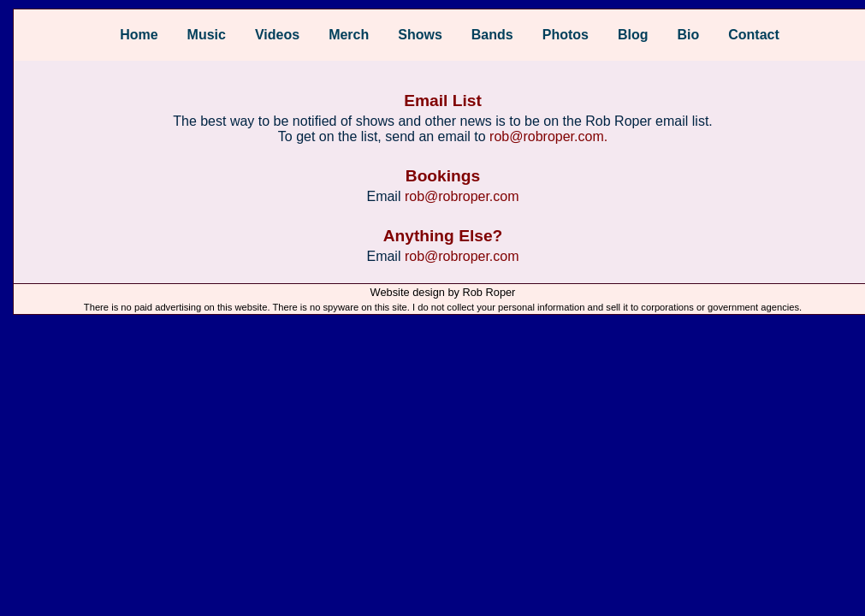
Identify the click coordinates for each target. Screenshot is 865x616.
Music (207, 35)
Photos (566, 35)
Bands (492, 35)
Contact (754, 35)
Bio (688, 35)
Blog (633, 35)
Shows (420, 35)
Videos (277, 35)
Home (139, 35)
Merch (349, 35)
